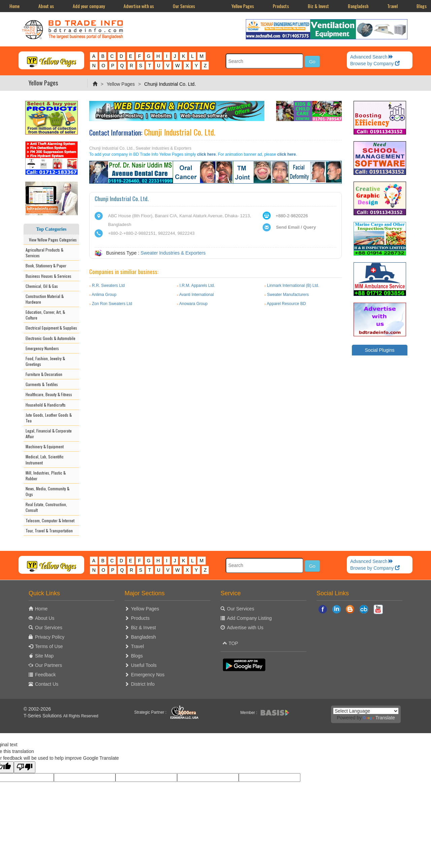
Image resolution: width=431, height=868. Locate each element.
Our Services (184, 6)
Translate (379, 718)
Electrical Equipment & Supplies (51, 328)
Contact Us (47, 684)
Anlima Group (104, 295)
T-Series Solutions (43, 716)
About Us (45, 618)
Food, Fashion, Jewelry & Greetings (45, 361)
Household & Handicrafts (46, 405)
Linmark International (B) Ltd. (293, 286)
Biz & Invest (318, 6)
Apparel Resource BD (286, 304)
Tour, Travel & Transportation (49, 531)
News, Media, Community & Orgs (47, 491)
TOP (230, 643)
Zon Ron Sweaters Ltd (112, 304)
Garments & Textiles (42, 384)
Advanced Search (372, 57)
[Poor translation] (25, 767)
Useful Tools (144, 665)
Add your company (89, 6)
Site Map (44, 656)
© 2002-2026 (37, 709)
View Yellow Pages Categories (51, 240)
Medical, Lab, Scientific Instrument (45, 459)
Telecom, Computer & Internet (50, 520)
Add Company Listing (249, 618)
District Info (143, 684)
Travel (392, 6)
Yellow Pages (243, 6)
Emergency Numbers (42, 348)
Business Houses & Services (48, 276)
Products (281, 6)
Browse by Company (375, 64)
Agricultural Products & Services (44, 253)
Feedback (45, 675)
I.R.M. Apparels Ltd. (197, 286)
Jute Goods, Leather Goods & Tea (49, 418)
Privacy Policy (50, 637)
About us (46, 6)
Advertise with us (139, 6)
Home (14, 6)
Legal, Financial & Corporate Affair (49, 433)
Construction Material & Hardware (45, 299)
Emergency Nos (148, 675)
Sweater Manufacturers (288, 295)
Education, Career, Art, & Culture (45, 315)
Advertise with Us (245, 628)
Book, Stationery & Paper (46, 266)
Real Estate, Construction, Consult (46, 507)
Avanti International (196, 295)
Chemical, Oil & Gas (42, 286)
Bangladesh (358, 6)
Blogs (137, 656)
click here (206, 154)
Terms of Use (49, 646)
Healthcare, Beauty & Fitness (49, 394)
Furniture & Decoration (44, 374)
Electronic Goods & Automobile (51, 338)
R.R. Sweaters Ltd (108, 286)
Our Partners (48, 665)
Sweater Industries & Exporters (173, 253)
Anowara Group (193, 304)
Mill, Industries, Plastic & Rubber (46, 476)
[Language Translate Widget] (366, 711)
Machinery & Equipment (45, 446)
